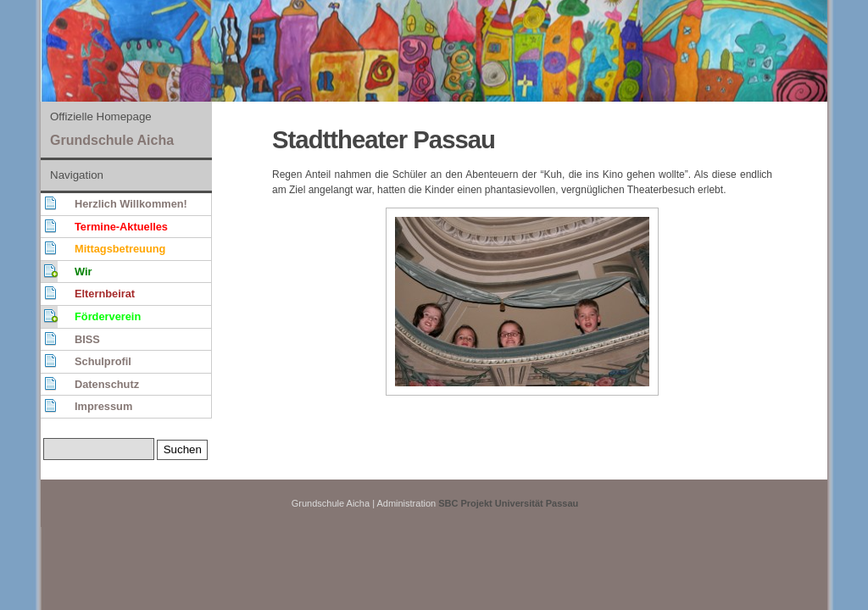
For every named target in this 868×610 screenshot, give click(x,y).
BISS (87, 339)
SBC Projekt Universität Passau (508, 503)
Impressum (103, 406)
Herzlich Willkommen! (131, 204)
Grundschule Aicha (112, 140)
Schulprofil (103, 361)
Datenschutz (107, 384)
